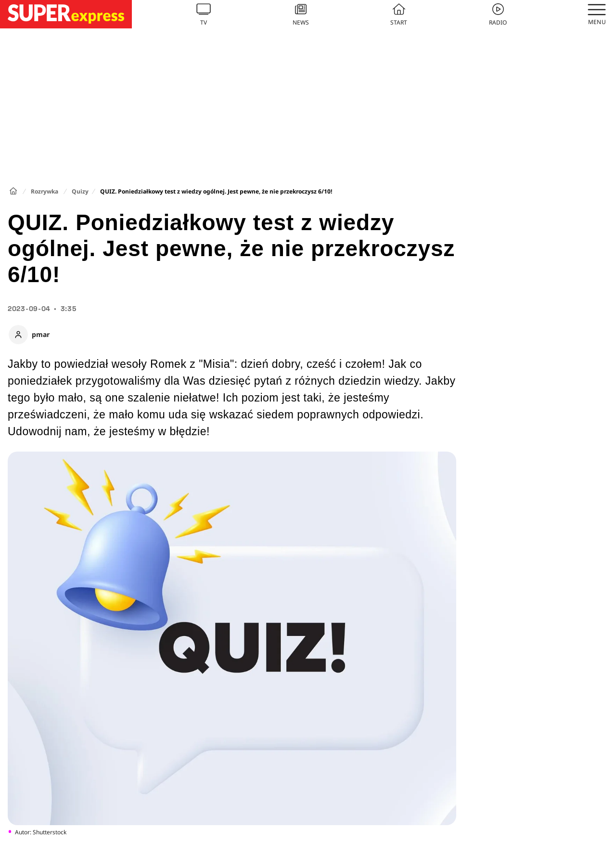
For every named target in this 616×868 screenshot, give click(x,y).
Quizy (80, 191)
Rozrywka (45, 191)
